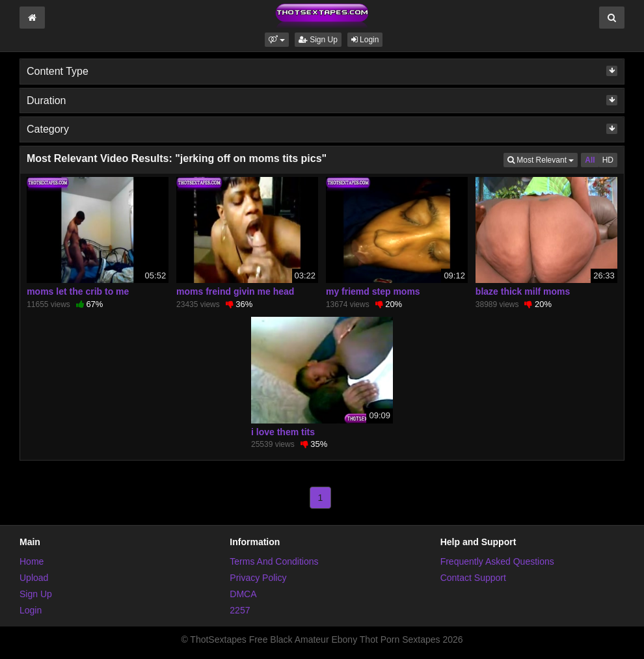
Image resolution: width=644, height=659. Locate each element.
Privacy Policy (258, 578)
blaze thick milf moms (523, 291)
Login (365, 40)
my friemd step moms (373, 291)
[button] (277, 40)
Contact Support (473, 578)
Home (32, 561)
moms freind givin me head (235, 291)
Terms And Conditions (274, 561)
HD (608, 160)
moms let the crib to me (78, 291)
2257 (240, 610)
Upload (34, 578)
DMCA (243, 594)
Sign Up (318, 40)
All (590, 160)
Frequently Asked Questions (497, 561)
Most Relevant (543, 159)
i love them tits (283, 432)
